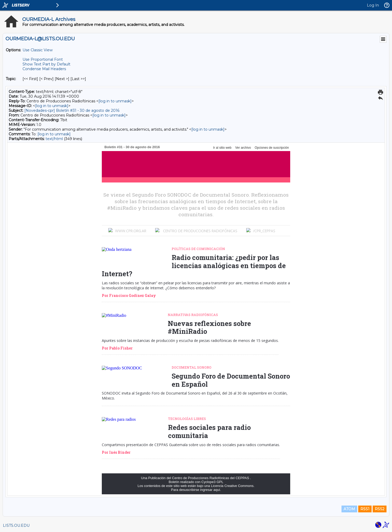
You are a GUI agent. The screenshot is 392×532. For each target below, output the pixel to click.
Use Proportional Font (43, 59)
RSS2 (380, 509)
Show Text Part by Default (46, 64)
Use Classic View (38, 50)
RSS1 (365, 509)
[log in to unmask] (115, 101)
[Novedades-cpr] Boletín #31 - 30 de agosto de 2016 (72, 110)
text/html (54, 139)
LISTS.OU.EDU (16, 525)
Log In (373, 5)
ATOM (349, 509)
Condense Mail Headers (44, 69)
